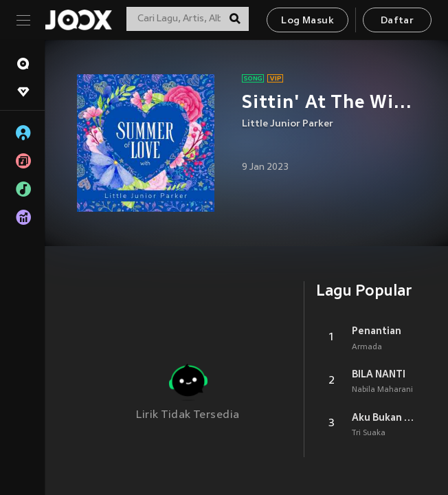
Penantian (377, 331)
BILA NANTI (379, 374)
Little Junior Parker (288, 124)
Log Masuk (307, 21)
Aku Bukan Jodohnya (384, 417)
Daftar (397, 21)
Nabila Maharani (382, 390)
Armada (367, 347)
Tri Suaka (369, 433)
